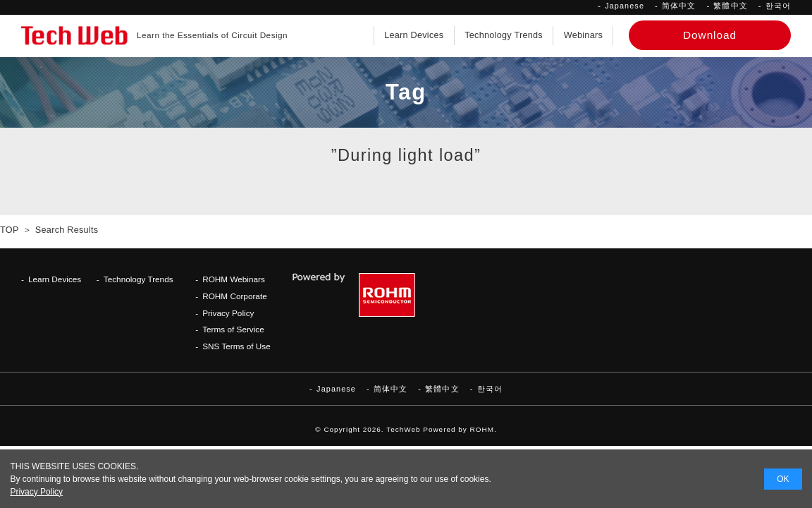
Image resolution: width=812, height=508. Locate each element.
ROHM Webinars (234, 279)
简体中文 (679, 6)
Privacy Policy (228, 313)
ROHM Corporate (235, 296)
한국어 (778, 6)
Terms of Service (233, 329)
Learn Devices (414, 35)
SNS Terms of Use (236, 346)
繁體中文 (730, 6)
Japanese (625, 6)
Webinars (583, 35)
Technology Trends (504, 35)
